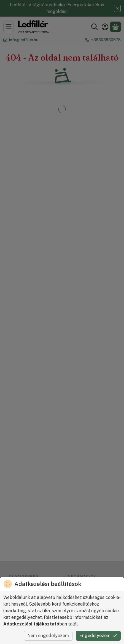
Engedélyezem (98, 636)
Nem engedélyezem (48, 636)
